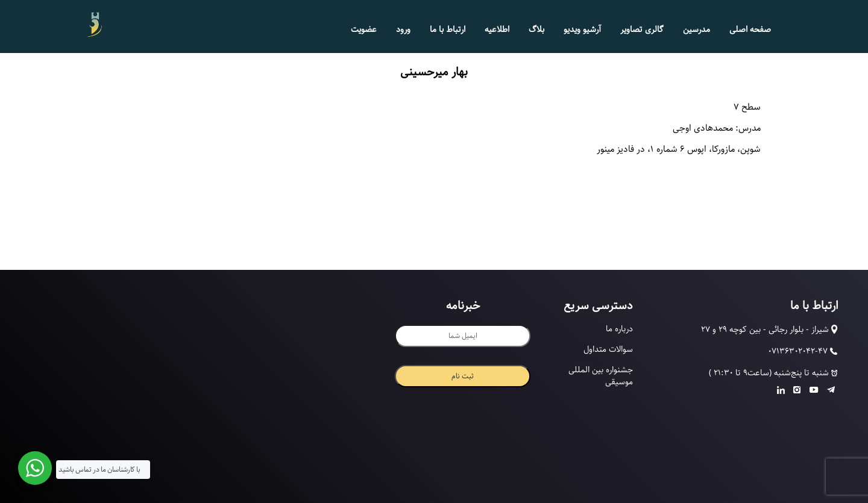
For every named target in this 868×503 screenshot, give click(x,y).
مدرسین (697, 30)
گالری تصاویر (642, 30)
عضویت (364, 30)
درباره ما (619, 329)
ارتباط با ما (448, 30)
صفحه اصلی (750, 30)
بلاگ (536, 30)
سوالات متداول (608, 349)
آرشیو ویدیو (582, 30)
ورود (403, 30)
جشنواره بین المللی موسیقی (601, 376)
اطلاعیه (497, 30)
